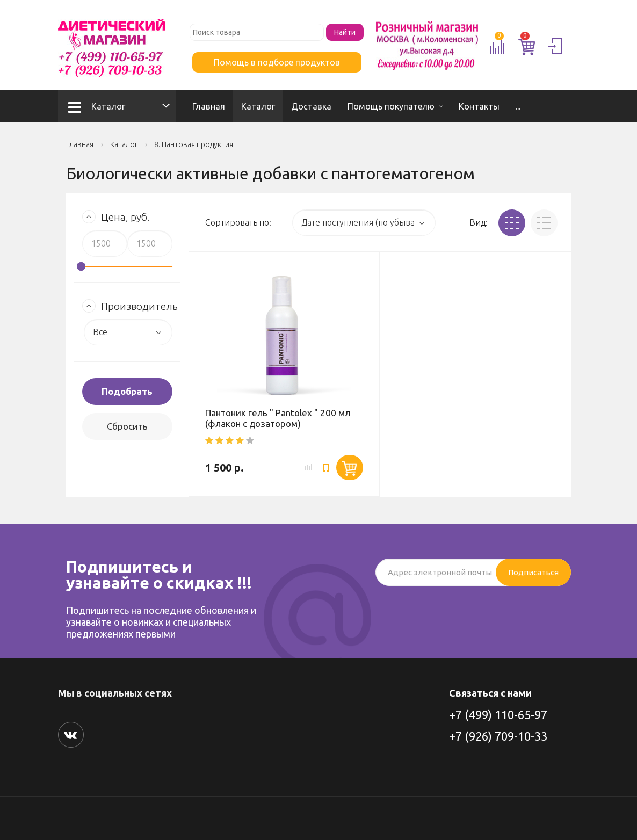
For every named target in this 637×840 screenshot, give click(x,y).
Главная (209, 106)
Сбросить (127, 426)
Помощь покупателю (391, 106)
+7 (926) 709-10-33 (498, 736)
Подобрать (127, 391)
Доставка (311, 106)
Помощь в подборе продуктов (277, 62)
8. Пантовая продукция (194, 144)
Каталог (97, 106)
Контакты (479, 106)
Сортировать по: (238, 222)
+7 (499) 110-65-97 (498, 715)
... (518, 106)
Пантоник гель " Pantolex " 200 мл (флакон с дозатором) (278, 418)
